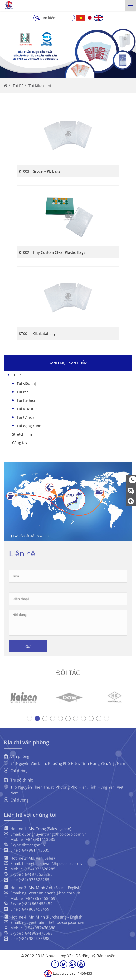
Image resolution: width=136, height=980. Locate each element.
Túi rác (23, 392)
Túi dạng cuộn (29, 426)
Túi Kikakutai (28, 409)
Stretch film (22, 434)
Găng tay (20, 443)
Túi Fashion (27, 400)
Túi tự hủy (25, 417)
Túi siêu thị (26, 383)
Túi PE (17, 375)
